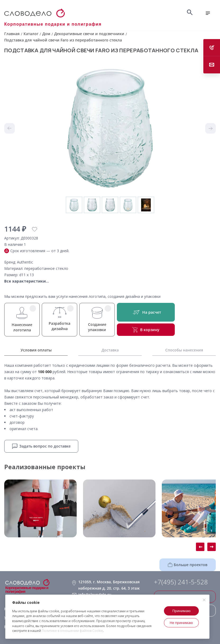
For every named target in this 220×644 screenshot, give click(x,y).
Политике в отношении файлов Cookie (72, 631)
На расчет (146, 312)
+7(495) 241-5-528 (181, 582)
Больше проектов (188, 565)
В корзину (146, 330)
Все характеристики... (27, 281)
